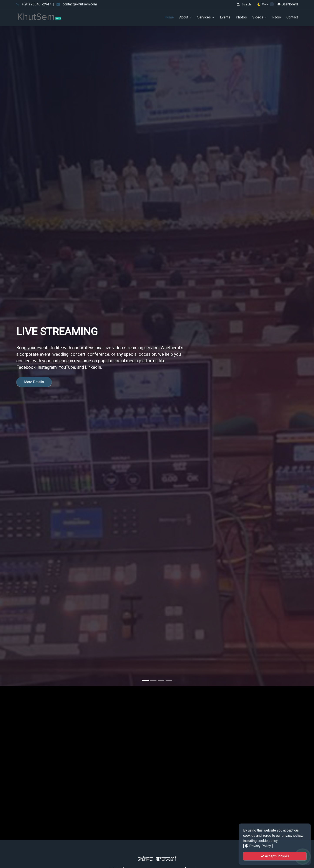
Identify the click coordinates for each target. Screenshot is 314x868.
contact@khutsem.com (80, 4)
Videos (260, 17)
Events (225, 17)
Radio (277, 17)
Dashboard (288, 4)
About (186, 17)
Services (206, 17)
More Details (34, 446)
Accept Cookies (275, 856)
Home (169, 17)
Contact (292, 17)
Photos (241, 17)
